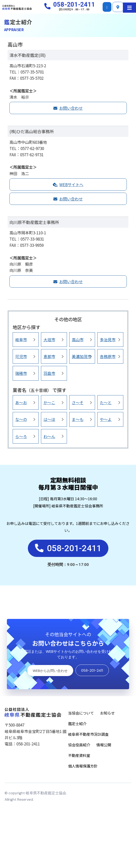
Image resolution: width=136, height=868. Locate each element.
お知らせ (107, 714)
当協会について (81, 714)
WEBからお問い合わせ (50, 671)
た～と (106, 402)
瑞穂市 (21, 373)
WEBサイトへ (68, 184)
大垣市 (49, 340)
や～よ (106, 419)
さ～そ (78, 402)
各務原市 (108, 356)
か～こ (49, 402)
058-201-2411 (92, 671)
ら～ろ (21, 436)
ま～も (78, 419)
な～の (21, 419)
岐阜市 (21, 340)
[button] (129, 8)
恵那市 (49, 356)
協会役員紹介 (79, 746)
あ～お (21, 402)
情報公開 (104, 746)
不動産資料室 (79, 756)
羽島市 (49, 373)
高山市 (78, 340)
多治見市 (108, 340)
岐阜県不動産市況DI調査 (88, 735)
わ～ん (49, 436)
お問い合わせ (68, 108)
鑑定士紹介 (77, 725)
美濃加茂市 (82, 356)
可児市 (21, 356)
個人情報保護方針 (83, 767)
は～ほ (49, 419)
